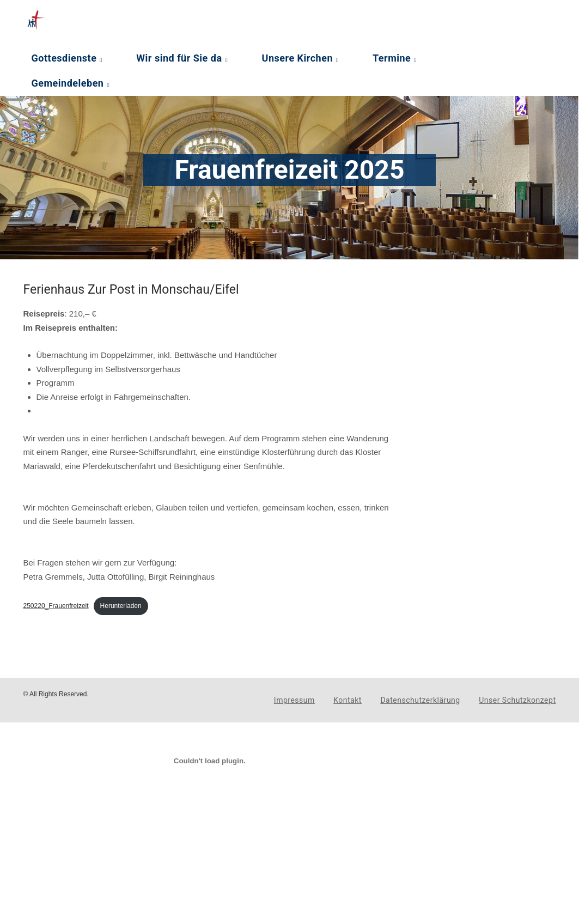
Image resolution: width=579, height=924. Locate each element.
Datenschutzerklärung (420, 700)
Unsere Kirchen (297, 58)
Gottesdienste (64, 58)
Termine (392, 58)
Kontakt (348, 700)
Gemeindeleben (68, 83)
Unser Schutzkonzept (517, 700)
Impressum (294, 700)
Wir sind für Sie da (179, 58)
